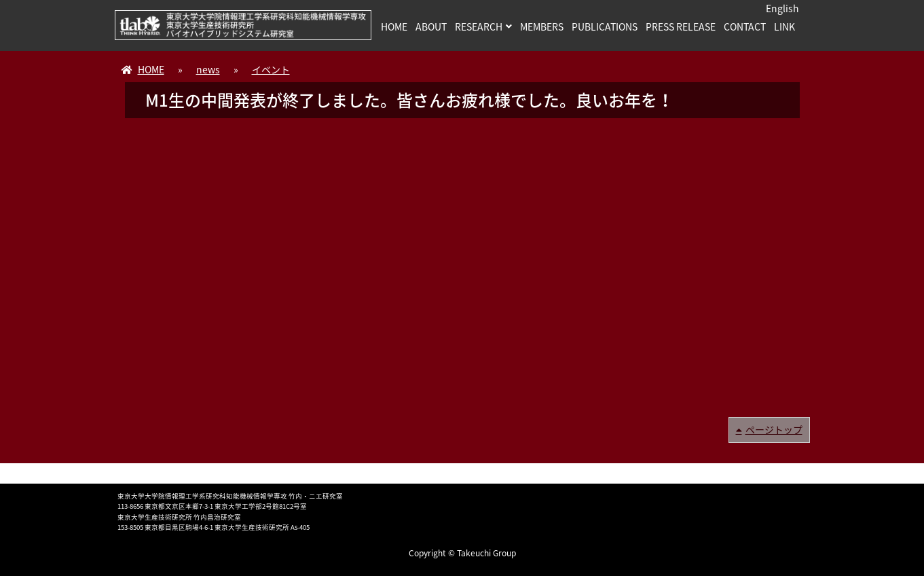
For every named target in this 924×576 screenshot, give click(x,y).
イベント (271, 69)
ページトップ (774, 429)
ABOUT (431, 26)
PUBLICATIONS (605, 26)
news (208, 69)
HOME (394, 26)
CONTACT (745, 26)
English (782, 8)
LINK (784, 26)
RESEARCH (479, 26)
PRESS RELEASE (681, 26)
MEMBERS (542, 26)
